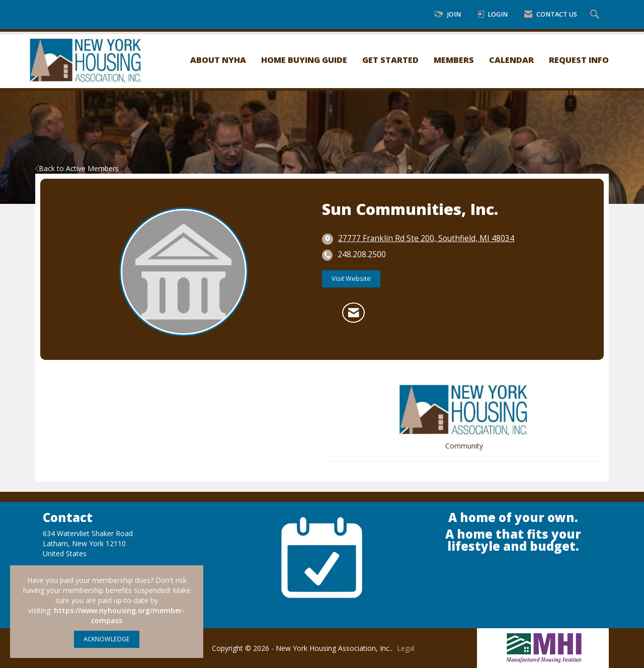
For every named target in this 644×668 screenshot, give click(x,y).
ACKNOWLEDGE (107, 639)
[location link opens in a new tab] (426, 239)
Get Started (390, 60)
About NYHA (218, 60)
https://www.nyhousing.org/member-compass (119, 615)
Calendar (511, 60)
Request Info (579, 60)
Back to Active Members (77, 168)
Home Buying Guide (304, 60)
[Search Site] (596, 15)
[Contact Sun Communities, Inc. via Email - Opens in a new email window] (353, 313)
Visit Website (351, 279)
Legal (406, 648)
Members (454, 60)
